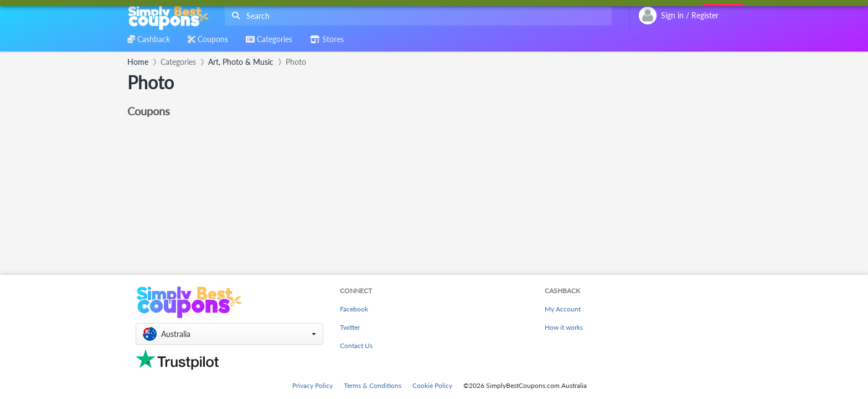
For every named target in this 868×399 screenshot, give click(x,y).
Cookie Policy (432, 385)
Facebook (354, 309)
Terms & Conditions (373, 385)
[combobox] (416, 16)
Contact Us (356, 346)
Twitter (350, 327)
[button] (229, 334)
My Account (563, 309)
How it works (564, 327)
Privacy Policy (312, 385)
